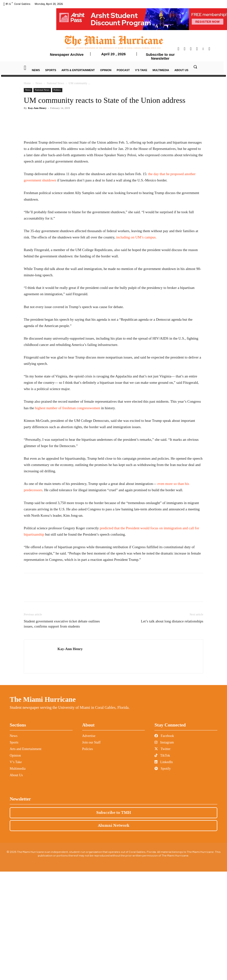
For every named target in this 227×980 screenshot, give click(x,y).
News (39, 83)
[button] (195, 67)
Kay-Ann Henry (37, 108)
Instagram (164, 851)
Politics (57, 90)
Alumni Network (114, 934)
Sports (14, 851)
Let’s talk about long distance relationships (172, 730)
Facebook (164, 844)
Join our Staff (91, 851)
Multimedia (18, 877)
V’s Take (16, 870)
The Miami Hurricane (43, 808)
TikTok (162, 864)
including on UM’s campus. (136, 346)
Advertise (89, 844)
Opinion (15, 864)
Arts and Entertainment (26, 857)
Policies (88, 857)
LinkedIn (164, 870)
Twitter (162, 857)
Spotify (163, 877)
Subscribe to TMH (114, 921)
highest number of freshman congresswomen (68, 516)
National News (56, 83)
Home (27, 83)
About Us (16, 884)
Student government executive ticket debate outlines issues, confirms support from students (62, 732)
